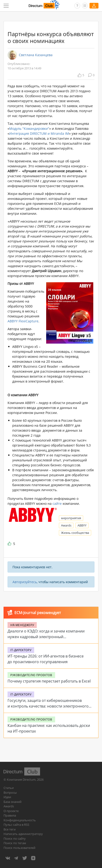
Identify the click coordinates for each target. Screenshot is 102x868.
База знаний (12, 802)
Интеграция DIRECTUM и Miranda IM (39, 133)
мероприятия (71, 518)
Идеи (7, 797)
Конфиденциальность (20, 820)
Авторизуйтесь (25, 582)
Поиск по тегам (15, 843)
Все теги (10, 829)
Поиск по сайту (15, 839)
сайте (57, 504)
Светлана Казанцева (36, 55)
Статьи (9, 788)
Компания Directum (21, 780)
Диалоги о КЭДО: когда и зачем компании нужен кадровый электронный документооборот (46, 637)
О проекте (11, 811)
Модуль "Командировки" (29, 129)
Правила (10, 815)
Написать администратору (23, 834)
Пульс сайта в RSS (16, 825)
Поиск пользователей (19, 848)
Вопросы (10, 792)
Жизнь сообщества (75, 533)
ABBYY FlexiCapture (23, 321)
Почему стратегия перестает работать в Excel (49, 681)
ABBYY (82, 525)
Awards (66, 525)
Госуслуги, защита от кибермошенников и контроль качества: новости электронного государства (48, 706)
